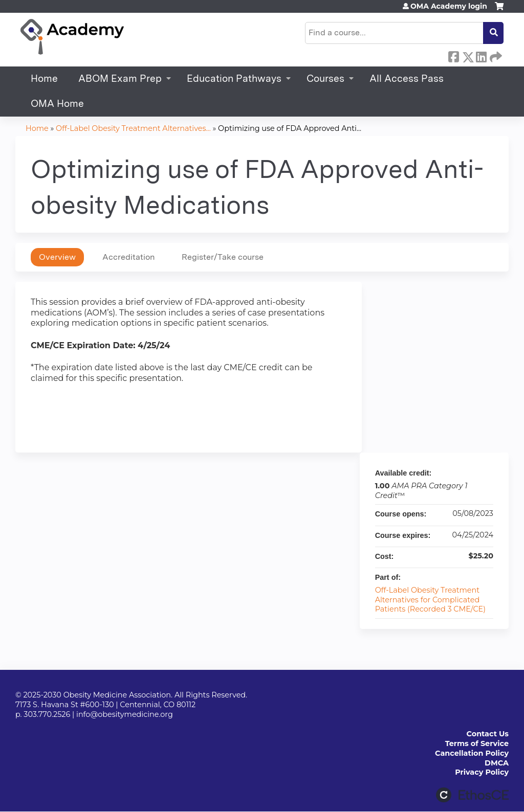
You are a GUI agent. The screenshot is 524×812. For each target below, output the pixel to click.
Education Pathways (234, 78)
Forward (495, 55)
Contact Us (488, 734)
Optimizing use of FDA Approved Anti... (290, 128)
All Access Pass (407, 78)
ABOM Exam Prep (120, 78)
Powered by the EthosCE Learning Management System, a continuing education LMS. (472, 795)
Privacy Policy (482, 772)
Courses (325, 78)
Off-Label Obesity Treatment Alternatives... (133, 128)
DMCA (497, 763)
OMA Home (57, 104)
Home (44, 78)
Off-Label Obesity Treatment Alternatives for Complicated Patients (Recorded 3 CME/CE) (430, 600)
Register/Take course (223, 257)
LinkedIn (481, 55)
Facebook (453, 55)
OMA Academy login (449, 6)
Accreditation (129, 257)
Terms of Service (477, 743)
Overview (57, 257)
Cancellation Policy (472, 753)
